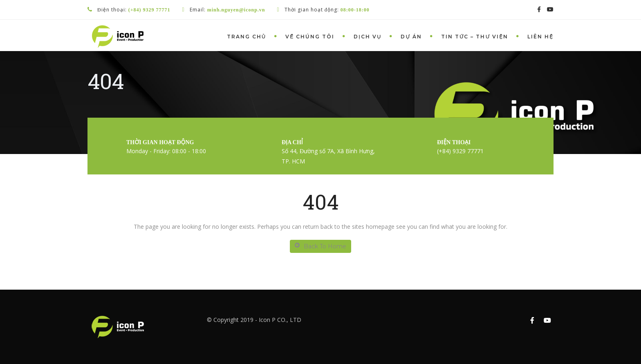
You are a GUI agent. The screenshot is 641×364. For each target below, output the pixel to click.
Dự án (411, 37)
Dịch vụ (368, 37)
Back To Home (320, 246)
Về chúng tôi (310, 37)
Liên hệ (540, 37)
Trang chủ (247, 37)
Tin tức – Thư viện (475, 37)
